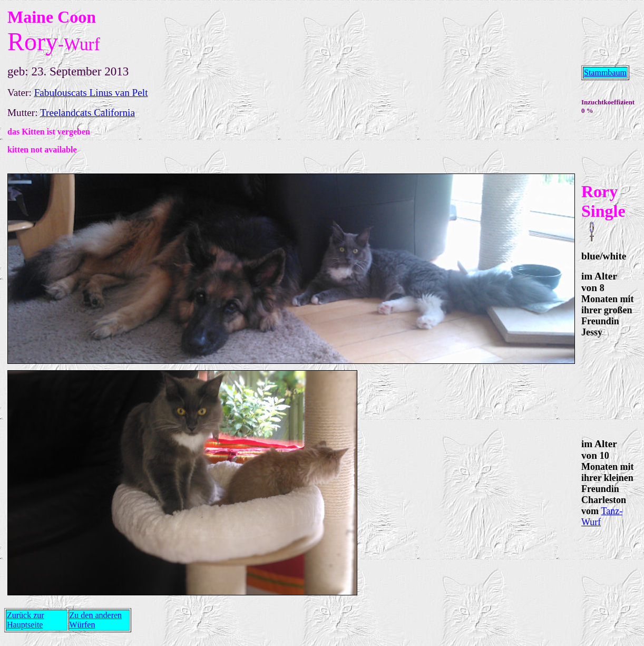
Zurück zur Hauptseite (26, 620)
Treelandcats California (87, 113)
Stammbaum (605, 73)
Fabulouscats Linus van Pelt (91, 93)
